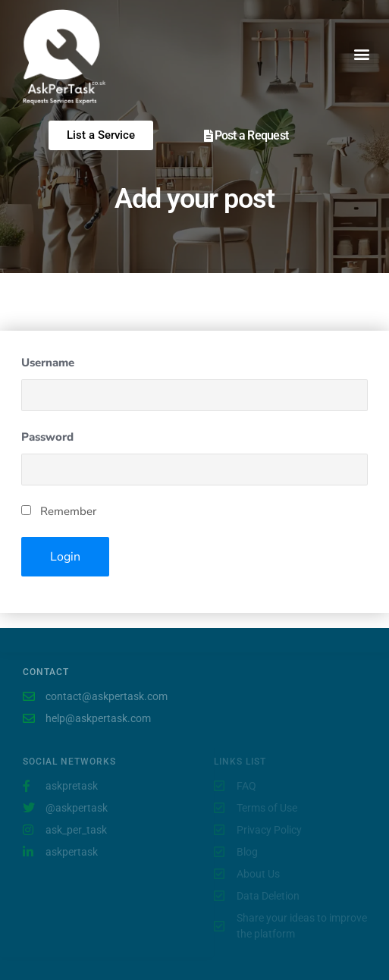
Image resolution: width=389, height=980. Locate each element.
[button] (361, 53)
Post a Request (252, 135)
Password (47, 437)
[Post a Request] (209, 136)
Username (48, 363)
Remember (59, 511)
